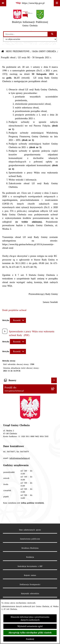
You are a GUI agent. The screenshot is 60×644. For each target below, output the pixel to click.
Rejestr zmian (30, 575)
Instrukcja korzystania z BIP (30, 566)
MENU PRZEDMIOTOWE (18, 51)
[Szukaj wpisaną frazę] (52, 34)
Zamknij (30, 639)
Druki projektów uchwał (14, 310)
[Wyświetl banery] (54, 380)
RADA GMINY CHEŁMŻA (44, 51)
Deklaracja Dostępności (30, 584)
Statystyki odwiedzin (30, 593)
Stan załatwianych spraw (30, 530)
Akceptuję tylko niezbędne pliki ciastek (30, 633)
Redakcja (30, 557)
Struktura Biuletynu (30, 548)
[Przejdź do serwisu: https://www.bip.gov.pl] (30, 3)
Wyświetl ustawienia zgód (30, 626)
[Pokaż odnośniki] (3, 3)
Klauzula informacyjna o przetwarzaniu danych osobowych (30, 618)
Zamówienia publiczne (30, 539)
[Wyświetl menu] (57, 3)
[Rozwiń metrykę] (18, 320)
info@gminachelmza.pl (20, 458)
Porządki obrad (8, 57)
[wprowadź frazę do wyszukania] (26, 34)
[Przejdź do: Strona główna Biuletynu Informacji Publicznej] (3, 52)
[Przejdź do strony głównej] (30, 19)
